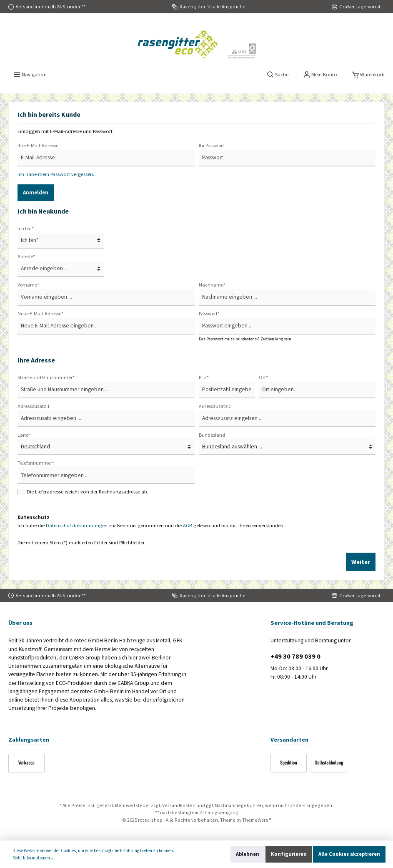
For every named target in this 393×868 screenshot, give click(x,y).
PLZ (204, 377)
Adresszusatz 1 (34, 406)
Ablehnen (248, 854)
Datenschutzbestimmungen (77, 525)
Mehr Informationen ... (34, 858)
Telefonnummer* (36, 463)
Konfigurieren (289, 854)
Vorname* (28, 285)
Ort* (263, 377)
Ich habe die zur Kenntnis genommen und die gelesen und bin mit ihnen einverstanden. (151, 525)
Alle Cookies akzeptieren (349, 854)
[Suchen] (278, 75)
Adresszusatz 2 (215, 406)
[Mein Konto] (320, 75)
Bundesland (212, 435)
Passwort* (209, 313)
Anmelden (36, 192)
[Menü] (30, 75)
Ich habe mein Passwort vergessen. (56, 174)
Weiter (361, 562)
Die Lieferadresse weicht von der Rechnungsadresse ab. (88, 492)
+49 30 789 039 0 (295, 656)
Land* (24, 435)
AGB (188, 525)
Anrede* (26, 256)
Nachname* (212, 285)
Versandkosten (179, 805)
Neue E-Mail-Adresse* (40, 313)
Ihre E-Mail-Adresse (38, 145)
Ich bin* (26, 228)
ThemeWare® (257, 820)
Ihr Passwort (212, 145)
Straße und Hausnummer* (46, 377)
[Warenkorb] (368, 75)
